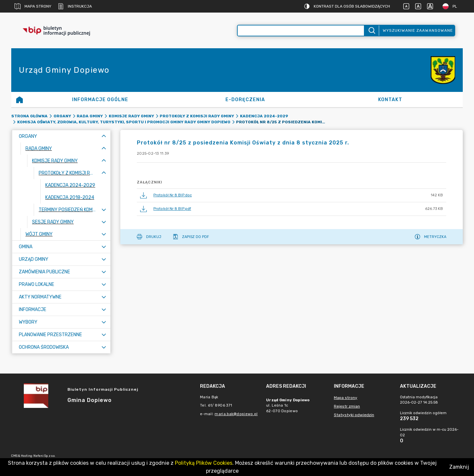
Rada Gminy (90, 116)
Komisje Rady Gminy (131, 116)
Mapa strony (33, 6)
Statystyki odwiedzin (354, 415)
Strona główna (29, 116)
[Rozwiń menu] (104, 210)
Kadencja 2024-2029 (264, 116)
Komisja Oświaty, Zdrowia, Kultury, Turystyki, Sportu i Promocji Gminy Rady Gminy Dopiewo (124, 122)
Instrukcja (75, 6)
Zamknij (459, 467)
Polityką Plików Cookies (204, 463)
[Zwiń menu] (104, 136)
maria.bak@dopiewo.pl (236, 414)
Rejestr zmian (347, 406)
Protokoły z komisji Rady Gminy (197, 116)
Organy (62, 116)
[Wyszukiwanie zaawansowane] (301, 31)
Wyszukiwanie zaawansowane (418, 30)
